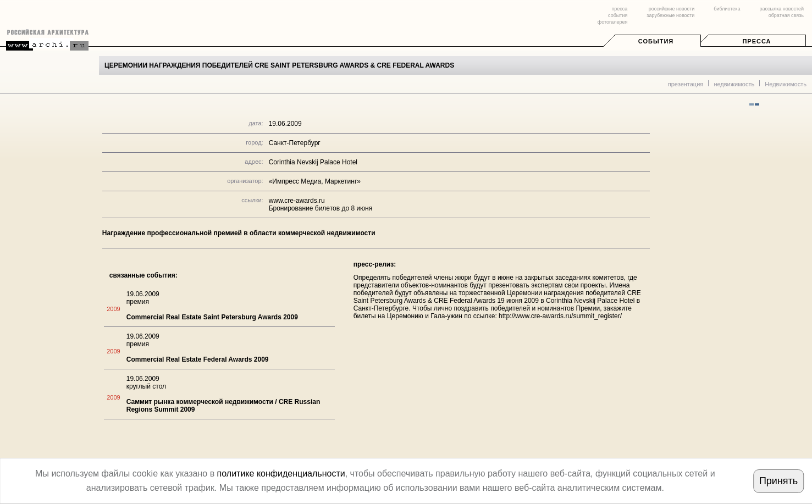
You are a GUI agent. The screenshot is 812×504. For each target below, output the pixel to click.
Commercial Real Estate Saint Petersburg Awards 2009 (212, 317)
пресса (619, 9)
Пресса (756, 41)
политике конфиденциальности (281, 473)
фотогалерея (612, 22)
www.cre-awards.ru (297, 201)
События (656, 41)
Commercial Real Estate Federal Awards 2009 (198, 359)
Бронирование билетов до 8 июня (321, 208)
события (618, 15)
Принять (778, 481)
